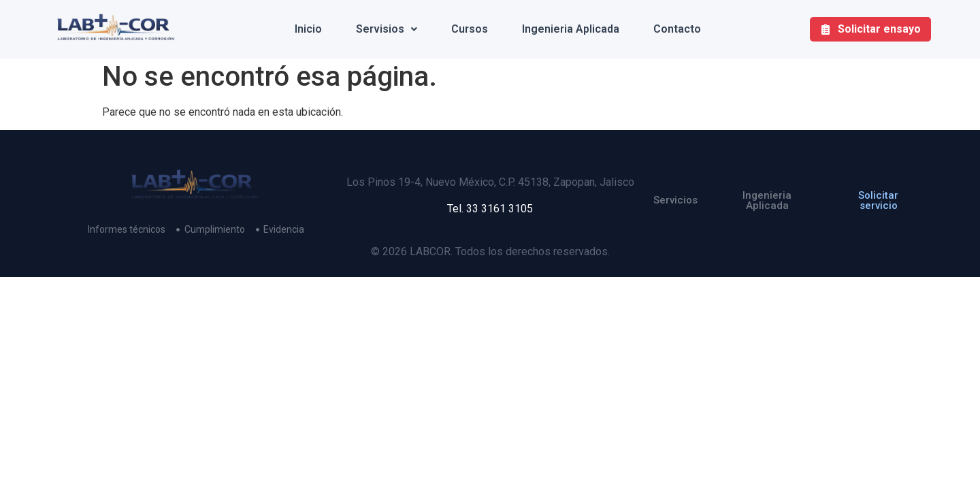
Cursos (470, 29)
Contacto (677, 29)
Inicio (308, 29)
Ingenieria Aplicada (571, 29)
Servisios (387, 29)
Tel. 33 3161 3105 (490, 209)
